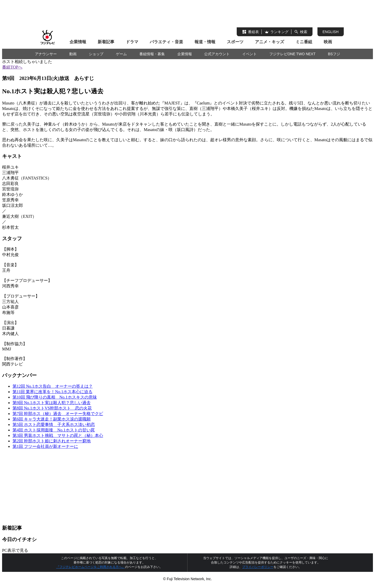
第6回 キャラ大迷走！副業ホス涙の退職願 (52, 419)
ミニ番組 (304, 42)
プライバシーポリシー (258, 567)
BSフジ (334, 54)
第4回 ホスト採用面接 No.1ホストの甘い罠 (54, 430)
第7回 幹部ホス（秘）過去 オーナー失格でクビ (58, 414)
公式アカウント (217, 54)
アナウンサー (46, 54)
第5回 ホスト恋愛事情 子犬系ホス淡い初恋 (54, 425)
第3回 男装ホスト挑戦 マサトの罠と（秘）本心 (58, 435)
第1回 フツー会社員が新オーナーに (45, 446)
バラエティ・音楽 (166, 42)
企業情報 (78, 42)
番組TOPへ (12, 67)
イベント (249, 54)
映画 (328, 42)
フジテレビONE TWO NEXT (292, 54)
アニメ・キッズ (270, 42)
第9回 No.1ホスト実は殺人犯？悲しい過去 (52, 403)
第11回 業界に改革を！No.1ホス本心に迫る (52, 392)
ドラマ (132, 42)
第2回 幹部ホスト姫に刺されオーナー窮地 (52, 441)
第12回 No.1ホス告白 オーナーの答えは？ (53, 386)
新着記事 (106, 42)
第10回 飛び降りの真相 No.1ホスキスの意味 (55, 397)
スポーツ (235, 42)
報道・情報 (205, 42)
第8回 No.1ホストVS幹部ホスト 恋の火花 (52, 408)
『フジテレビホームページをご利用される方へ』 (91, 567)
